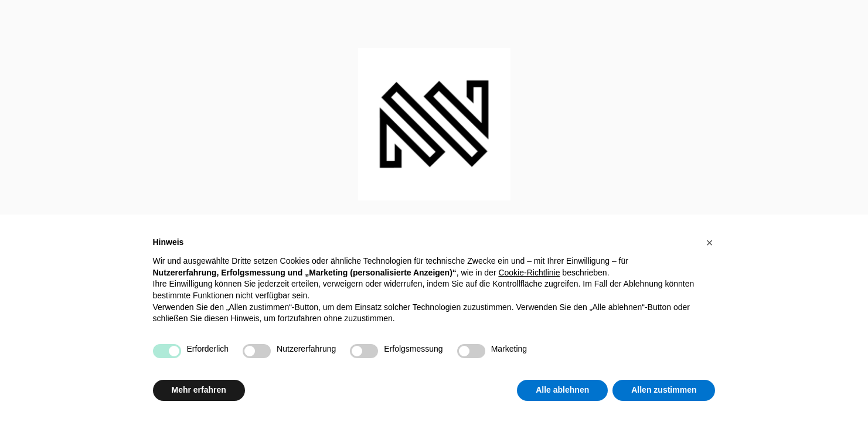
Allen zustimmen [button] (664, 390)
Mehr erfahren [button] (199, 390)
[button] (710, 243)
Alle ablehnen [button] (562, 390)
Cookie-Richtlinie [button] (529, 273)
